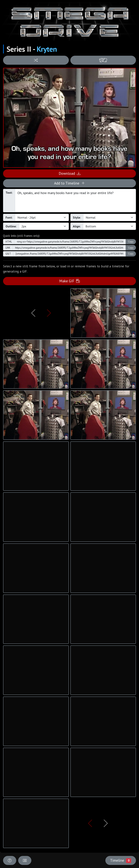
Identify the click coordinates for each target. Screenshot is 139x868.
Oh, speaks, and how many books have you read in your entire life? (75, 201)
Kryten (47, 49)
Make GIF (69, 281)
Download (70, 173)
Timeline (121, 860)
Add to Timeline (69, 183)
